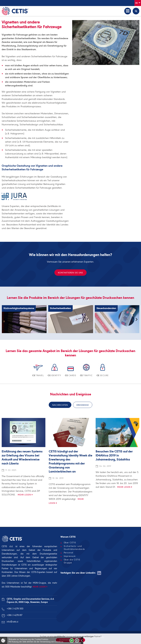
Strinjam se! (72, 640)
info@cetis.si (12, 622)
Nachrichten (60, 405)
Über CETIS (70, 543)
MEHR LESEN (39, 587)
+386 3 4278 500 (15, 609)
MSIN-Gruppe (39, 583)
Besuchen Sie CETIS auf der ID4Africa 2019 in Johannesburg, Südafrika (114, 456)
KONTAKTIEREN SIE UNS (70, 273)
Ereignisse (83, 405)
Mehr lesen (24, 495)
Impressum (70, 556)
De (138, 3)
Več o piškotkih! (77, 640)
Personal (69, 553)
